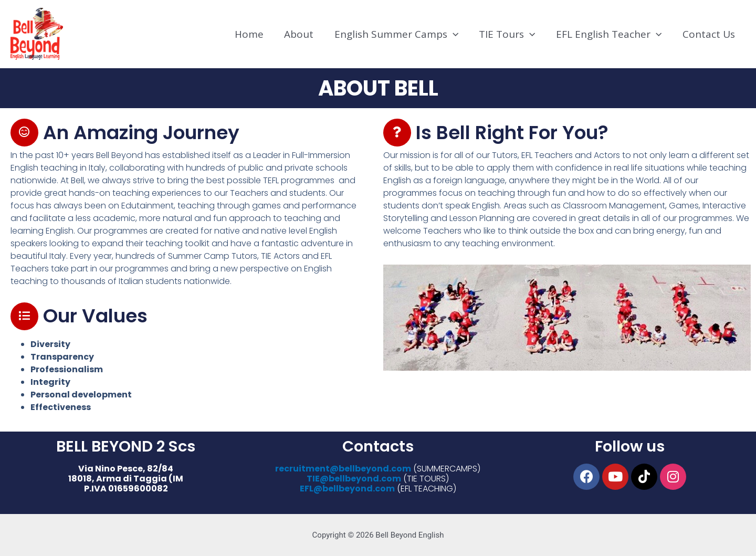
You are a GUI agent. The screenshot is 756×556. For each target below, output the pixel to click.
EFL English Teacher (610, 34)
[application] (455, 34)
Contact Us (709, 34)
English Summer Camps (399, 34)
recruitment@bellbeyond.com (343, 469)
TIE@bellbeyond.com (354, 479)
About (302, 34)
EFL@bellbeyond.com (347, 489)
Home (253, 34)
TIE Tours (509, 34)
